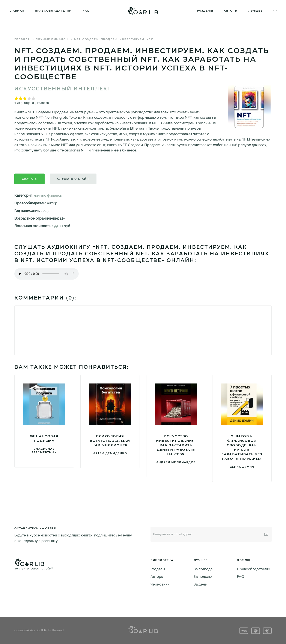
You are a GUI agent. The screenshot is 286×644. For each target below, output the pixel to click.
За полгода (203, 569)
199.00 (57, 226)
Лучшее (255, 11)
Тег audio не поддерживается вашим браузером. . (47, 274)
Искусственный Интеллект (63, 89)
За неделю (203, 577)
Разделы (205, 11)
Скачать (29, 179)
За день (200, 584)
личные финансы (52, 39)
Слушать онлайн (73, 179)
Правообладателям (53, 11)
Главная (16, 11)
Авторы (231, 11)
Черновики (160, 584)
